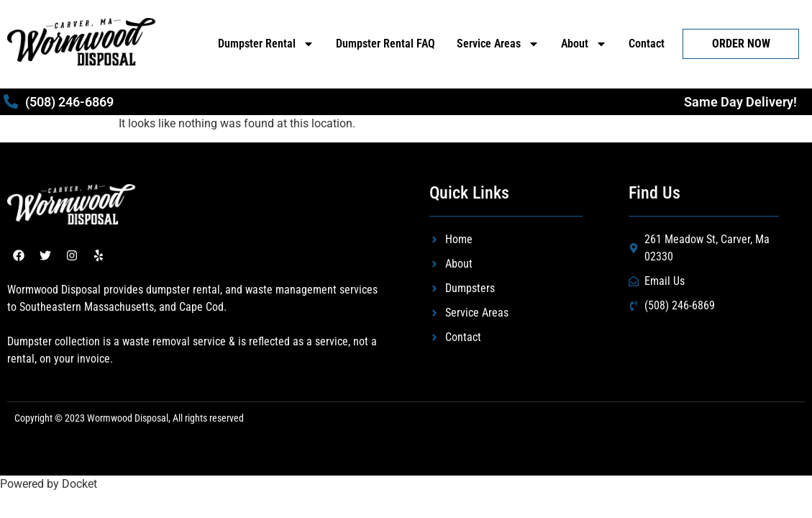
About (584, 44)
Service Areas (498, 44)
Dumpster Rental (266, 44)
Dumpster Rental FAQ (386, 44)
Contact (647, 44)
